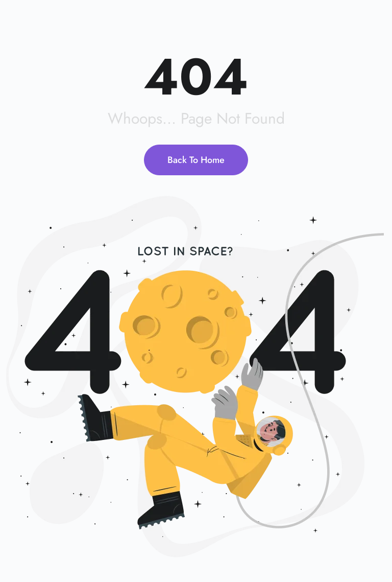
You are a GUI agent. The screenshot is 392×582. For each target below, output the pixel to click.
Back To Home (196, 160)
